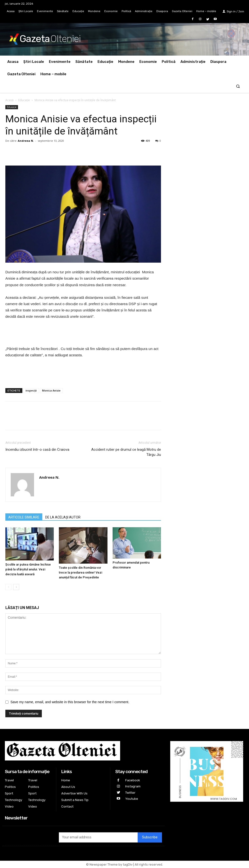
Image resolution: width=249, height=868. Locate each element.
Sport (9, 793)
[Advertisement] (83, 333)
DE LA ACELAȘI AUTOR (63, 517)
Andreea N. (26, 141)
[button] (238, 87)
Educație (24, 100)
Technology (13, 800)
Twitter (130, 792)
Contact (67, 806)
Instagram (133, 786)
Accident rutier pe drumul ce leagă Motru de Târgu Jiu (126, 452)
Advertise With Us (74, 793)
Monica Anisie (51, 390)
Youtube (132, 799)
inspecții (31, 390)
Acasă (9, 100)
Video (9, 806)
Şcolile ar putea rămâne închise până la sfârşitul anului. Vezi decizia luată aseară (28, 569)
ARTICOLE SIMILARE (24, 517)
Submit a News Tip (75, 800)
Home (66, 780)
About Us (68, 787)
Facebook (133, 780)
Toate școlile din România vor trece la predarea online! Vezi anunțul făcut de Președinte (80, 572)
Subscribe (150, 837)
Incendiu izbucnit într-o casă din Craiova (37, 450)
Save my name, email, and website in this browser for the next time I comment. (70, 702)
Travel (9, 780)
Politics (10, 787)
